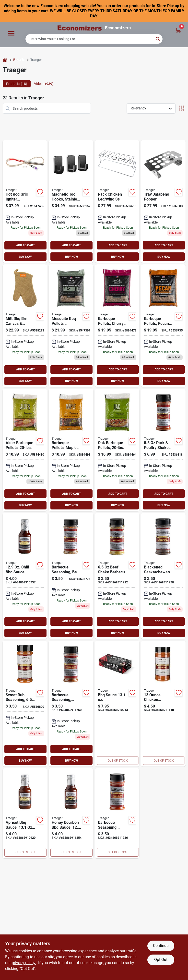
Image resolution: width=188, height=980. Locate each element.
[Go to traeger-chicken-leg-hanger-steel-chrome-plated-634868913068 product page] (117, 201)
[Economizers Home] (80, 28)
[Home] (5, 60)
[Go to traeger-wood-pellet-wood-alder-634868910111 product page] (25, 450)
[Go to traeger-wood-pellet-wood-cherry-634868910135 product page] (117, 326)
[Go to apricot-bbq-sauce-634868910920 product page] (25, 813)
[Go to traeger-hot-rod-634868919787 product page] (25, 201)
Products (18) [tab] (17, 84)
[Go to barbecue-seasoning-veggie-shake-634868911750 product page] (71, 704)
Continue (161, 946)
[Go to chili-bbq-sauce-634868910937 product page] (25, 576)
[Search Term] (94, 39)
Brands (19, 60)
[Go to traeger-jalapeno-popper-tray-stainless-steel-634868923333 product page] (163, 201)
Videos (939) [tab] (44, 84)
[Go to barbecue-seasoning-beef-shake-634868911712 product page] (117, 576)
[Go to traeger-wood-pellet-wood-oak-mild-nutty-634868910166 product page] (117, 450)
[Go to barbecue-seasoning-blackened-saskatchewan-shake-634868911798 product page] (163, 576)
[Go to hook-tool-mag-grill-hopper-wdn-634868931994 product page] (71, 201)
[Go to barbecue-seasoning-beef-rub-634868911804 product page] (71, 576)
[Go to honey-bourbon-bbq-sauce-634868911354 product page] (71, 813)
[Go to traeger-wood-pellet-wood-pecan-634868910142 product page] (163, 326)
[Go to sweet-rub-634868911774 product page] (25, 704)
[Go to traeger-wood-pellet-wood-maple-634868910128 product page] (71, 450)
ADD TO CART (25, 245)
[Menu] (11, 34)
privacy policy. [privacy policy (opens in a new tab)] (24, 963)
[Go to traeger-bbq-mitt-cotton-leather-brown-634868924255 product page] (25, 326)
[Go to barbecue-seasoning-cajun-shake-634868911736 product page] (117, 813)
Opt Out (161, 960)
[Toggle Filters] (182, 108)
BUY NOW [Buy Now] (25, 257)
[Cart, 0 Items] (178, 30)
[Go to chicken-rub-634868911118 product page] (163, 704)
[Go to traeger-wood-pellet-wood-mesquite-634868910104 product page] (71, 326)
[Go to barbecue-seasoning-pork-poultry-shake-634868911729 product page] (163, 450)
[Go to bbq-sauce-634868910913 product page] (117, 704)
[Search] (158, 39)
